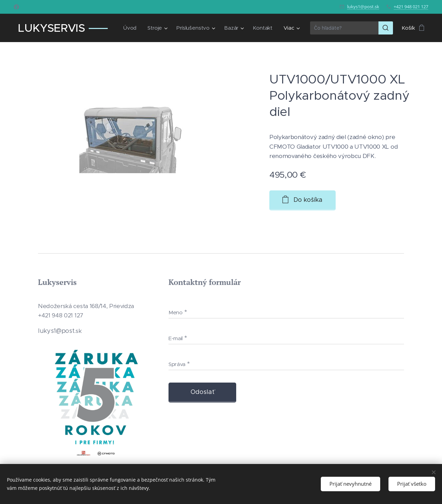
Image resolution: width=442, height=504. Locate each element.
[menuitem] (130, 28)
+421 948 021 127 (411, 7)
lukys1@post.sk (363, 7)
